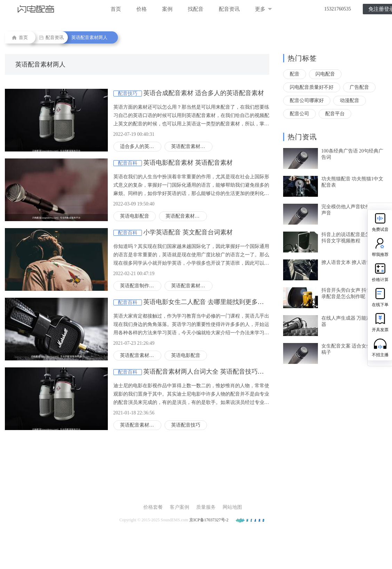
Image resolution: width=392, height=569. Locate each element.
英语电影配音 (135, 216)
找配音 (196, 9)
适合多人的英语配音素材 (141, 146)
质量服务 (206, 507)
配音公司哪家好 (307, 100)
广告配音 (359, 87)
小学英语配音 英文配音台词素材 (188, 232)
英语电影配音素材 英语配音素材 (188, 163)
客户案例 (179, 507)
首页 (116, 9)
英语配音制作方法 (139, 286)
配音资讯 (229, 9)
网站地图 (232, 507)
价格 (142, 9)
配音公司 (299, 114)
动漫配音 (350, 100)
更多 (263, 9)
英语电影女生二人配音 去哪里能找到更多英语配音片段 (219, 302)
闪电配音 (325, 74)
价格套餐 (153, 507)
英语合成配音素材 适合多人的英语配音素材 (204, 93)
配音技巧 (128, 93)
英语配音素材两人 (89, 37)
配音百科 (128, 163)
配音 (295, 74)
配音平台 (335, 114)
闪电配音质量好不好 (312, 87)
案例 (167, 9)
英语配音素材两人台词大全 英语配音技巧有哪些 (210, 372)
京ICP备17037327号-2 (209, 520)
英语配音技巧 (186, 425)
